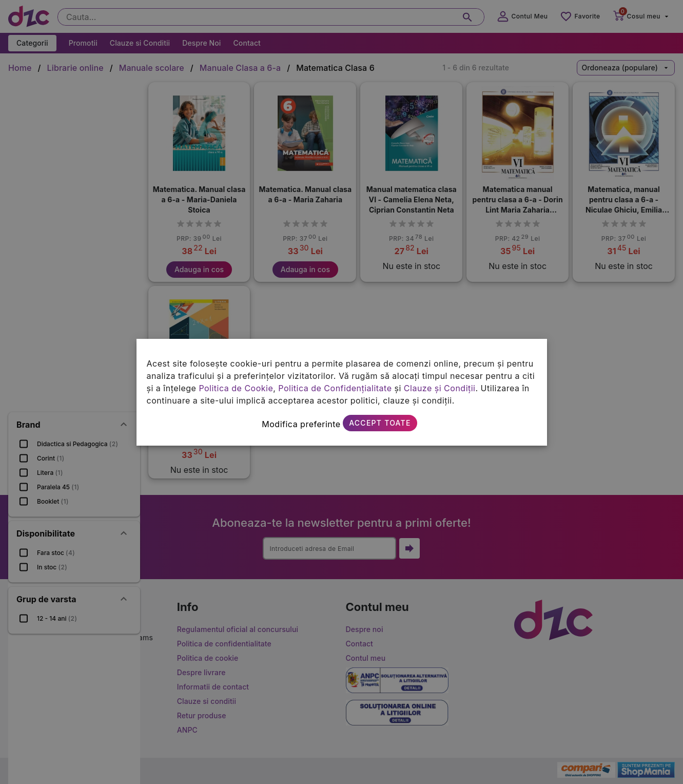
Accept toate (380, 423)
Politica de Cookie (236, 388)
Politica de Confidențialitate (335, 388)
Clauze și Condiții (440, 388)
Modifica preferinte (301, 424)
